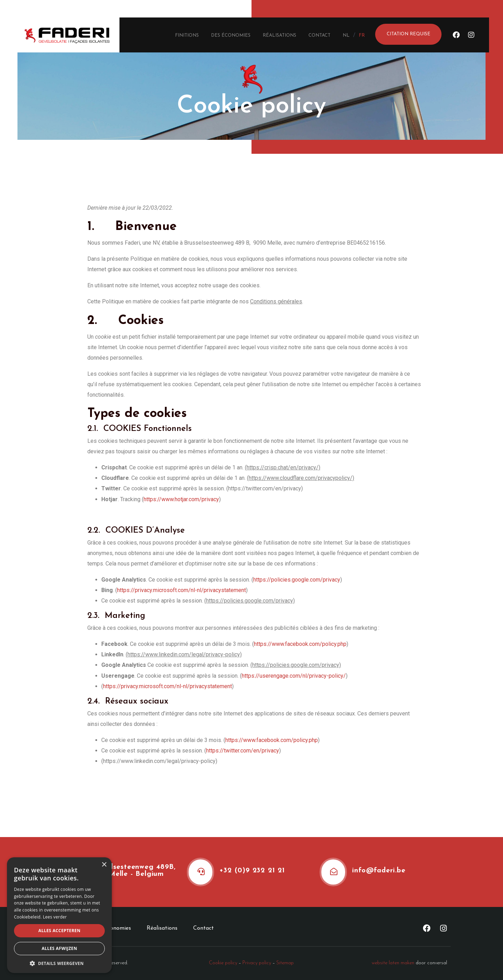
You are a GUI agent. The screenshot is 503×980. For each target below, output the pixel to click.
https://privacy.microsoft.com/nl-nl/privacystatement (181, 590)
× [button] (104, 865)
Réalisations (279, 35)
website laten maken (393, 963)
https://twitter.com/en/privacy (243, 751)
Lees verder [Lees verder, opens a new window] (55, 917)
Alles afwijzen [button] (59, 948)
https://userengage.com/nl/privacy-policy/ (294, 676)
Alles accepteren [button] (60, 931)
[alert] (59, 915)
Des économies (231, 35)
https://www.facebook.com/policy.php (300, 644)
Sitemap (285, 963)
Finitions (187, 35)
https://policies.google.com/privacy (297, 580)
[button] (59, 963)
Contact (319, 35)
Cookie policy (223, 963)
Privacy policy (257, 963)
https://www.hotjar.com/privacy (181, 499)
